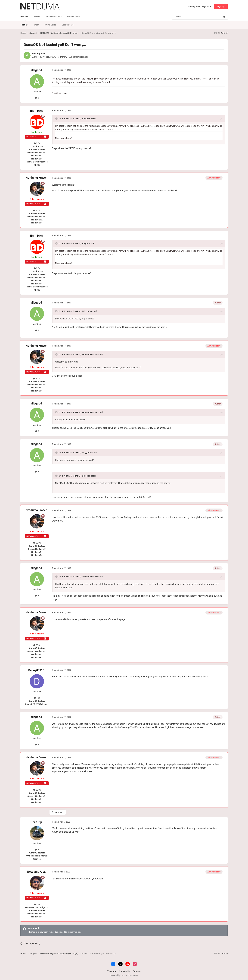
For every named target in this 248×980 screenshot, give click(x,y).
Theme (112, 971)
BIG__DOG (36, 111)
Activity (37, 17)
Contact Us (125, 971)
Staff (36, 25)
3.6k (37, 143)
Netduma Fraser (36, 178)
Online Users (50, 25)
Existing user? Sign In (199, 7)
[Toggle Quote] (57, 119)
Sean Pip (36, 822)
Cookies (137, 971)
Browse (24, 18)
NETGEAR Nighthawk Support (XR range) (68, 57)
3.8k (37, 904)
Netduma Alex (36, 872)
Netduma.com (74, 17)
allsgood (40, 54)
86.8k (37, 210)
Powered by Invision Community (124, 975)
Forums (25, 25)
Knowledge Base (54, 17)
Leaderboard (68, 25)
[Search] (189, 17)
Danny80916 (36, 670)
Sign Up (221, 6)
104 (37, 698)
